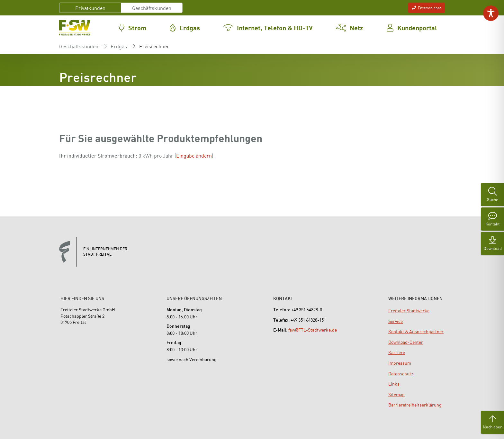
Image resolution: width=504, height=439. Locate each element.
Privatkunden (90, 8)
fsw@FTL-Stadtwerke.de (313, 330)
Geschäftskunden (152, 8)
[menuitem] (409, 310)
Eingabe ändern (194, 155)
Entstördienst (427, 8)
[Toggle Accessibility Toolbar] (491, 13)
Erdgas (119, 46)
